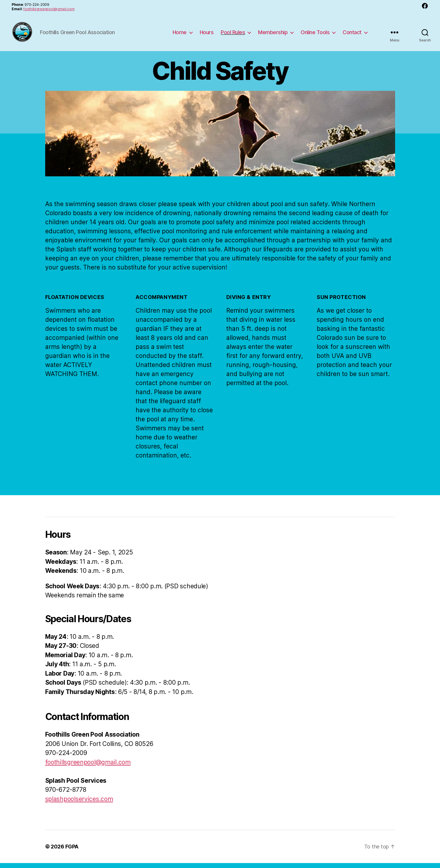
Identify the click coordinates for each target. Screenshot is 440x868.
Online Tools (315, 35)
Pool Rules (233, 35)
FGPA (72, 852)
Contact (352, 35)
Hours (207, 35)
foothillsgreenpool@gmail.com (49, 9)
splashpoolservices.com (79, 804)
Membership (273, 35)
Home (180, 35)
